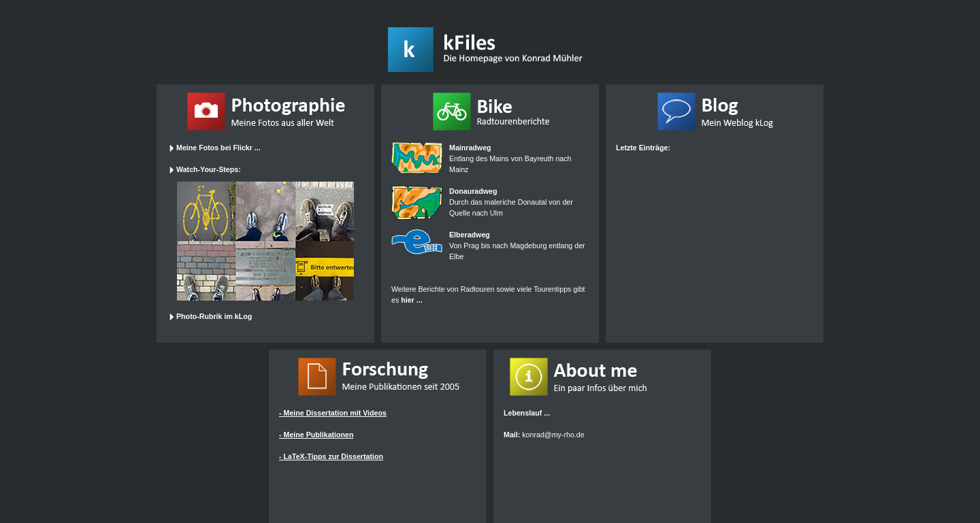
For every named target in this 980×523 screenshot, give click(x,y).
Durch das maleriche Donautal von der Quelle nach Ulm (511, 202)
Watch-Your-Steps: (205, 169)
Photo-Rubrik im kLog (210, 316)
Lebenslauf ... (527, 413)
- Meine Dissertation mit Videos (333, 413)
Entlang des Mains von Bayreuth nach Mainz (510, 158)
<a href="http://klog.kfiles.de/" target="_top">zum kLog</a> (711, 235)
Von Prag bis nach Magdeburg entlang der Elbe (517, 246)
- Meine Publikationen (316, 435)
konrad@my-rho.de (553, 435)
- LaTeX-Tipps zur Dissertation (331, 456)
